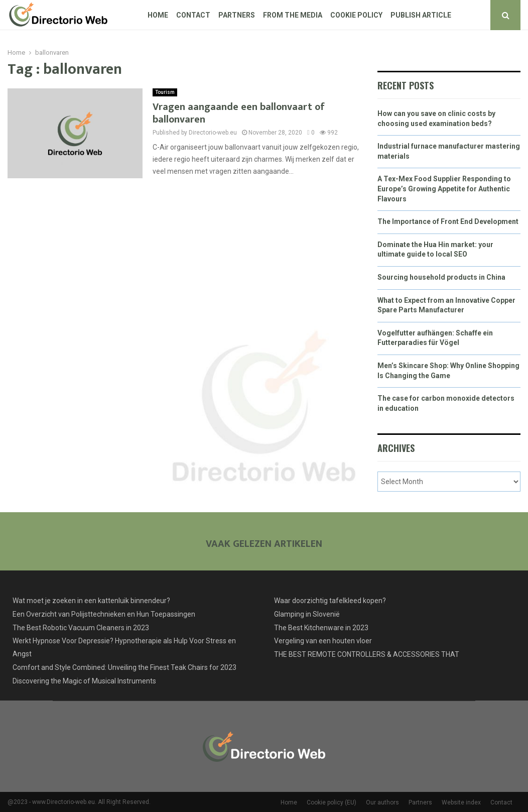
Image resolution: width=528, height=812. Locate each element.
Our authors (382, 802)
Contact (193, 15)
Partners (237, 15)
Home (158, 15)
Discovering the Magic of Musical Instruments (84, 681)
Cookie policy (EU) (332, 802)
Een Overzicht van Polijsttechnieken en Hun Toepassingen (104, 614)
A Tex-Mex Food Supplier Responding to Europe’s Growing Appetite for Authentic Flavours (444, 189)
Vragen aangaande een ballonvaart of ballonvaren (239, 113)
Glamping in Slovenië (307, 614)
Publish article (421, 15)
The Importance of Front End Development (448, 221)
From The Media (293, 15)
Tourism (165, 92)
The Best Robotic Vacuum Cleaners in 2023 (81, 628)
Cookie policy (356, 15)
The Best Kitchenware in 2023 (321, 628)
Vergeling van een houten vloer (323, 641)
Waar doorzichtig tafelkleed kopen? (330, 601)
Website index (461, 802)
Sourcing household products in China (441, 277)
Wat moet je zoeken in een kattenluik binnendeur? (91, 601)
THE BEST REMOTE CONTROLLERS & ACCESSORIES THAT (367, 654)
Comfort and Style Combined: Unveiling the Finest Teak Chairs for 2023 (124, 667)
